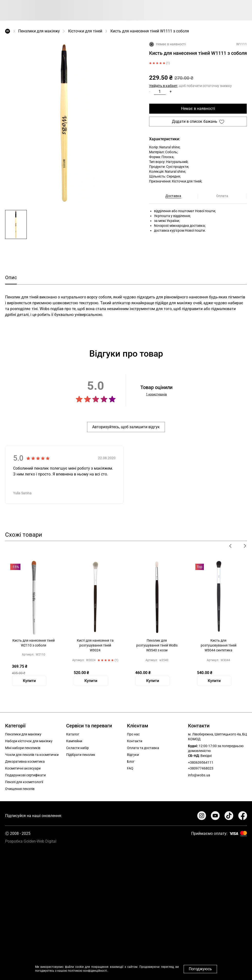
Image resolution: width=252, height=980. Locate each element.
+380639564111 (201, 762)
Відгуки (133, 755)
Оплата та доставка (143, 748)
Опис (11, 277)
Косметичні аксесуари (23, 768)
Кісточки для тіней (85, 31)
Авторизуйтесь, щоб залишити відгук (126, 427)
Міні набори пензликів (23, 748)
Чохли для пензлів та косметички (32, 755)
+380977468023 (201, 768)
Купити (29, 681)
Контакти (135, 741)
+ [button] (171, 91)
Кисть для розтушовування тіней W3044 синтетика (219, 645)
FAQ (130, 768)
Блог (131, 761)
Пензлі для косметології (24, 782)
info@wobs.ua (199, 775)
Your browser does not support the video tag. (126, 910)
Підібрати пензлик (81, 755)
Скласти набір (77, 748)
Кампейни (74, 741)
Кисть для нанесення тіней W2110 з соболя (34, 643)
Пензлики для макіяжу (39, 31)
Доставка (173, 196)
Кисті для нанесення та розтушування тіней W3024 (95, 645)
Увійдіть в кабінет (163, 86)
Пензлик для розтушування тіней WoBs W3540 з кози (157, 645)
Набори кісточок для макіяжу (29, 741)
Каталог (73, 734)
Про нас (133, 734)
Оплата (222, 196)
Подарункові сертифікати (25, 775)
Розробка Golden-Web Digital (31, 841)
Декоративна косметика (25, 761)
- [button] (150, 91)
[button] (16, 224)
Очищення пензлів (20, 789)
